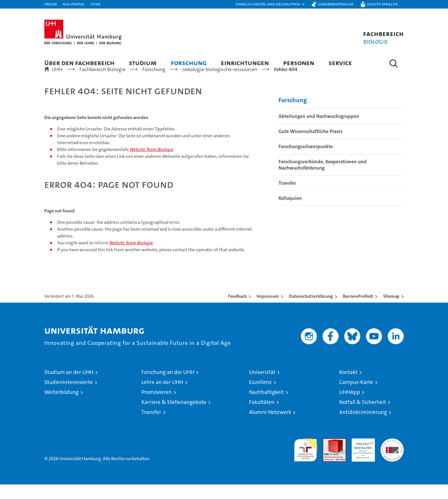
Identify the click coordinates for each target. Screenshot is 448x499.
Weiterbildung (61, 407)
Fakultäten (262, 417)
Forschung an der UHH (168, 387)
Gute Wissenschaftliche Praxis (311, 146)
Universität (262, 387)
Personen (299, 63)
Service (340, 63)
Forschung (189, 63)
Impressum (268, 311)
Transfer (287, 198)
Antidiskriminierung (363, 427)
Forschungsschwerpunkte (306, 161)
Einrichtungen (245, 63)
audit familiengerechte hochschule (306, 462)
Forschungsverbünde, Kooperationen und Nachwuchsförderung (323, 179)
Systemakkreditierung (392, 456)
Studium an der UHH (69, 387)
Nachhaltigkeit (266, 407)
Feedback (237, 311)
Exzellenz (260, 397)
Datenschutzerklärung (311, 311)
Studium (143, 63)
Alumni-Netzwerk (270, 427)
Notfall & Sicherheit (363, 417)
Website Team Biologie (152, 164)
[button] (271, 4)
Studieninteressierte (69, 397)
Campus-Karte (356, 397)
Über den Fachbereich (79, 63)
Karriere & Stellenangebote (174, 417)
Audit (328, 456)
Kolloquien (290, 213)
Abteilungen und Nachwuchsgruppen (319, 131)
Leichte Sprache (382, 4)
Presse (51, 4)
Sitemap (391, 311)
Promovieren (157, 407)
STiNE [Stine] (96, 4)
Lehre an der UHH (162, 397)
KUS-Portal (74, 4)
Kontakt (348, 387)
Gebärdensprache (336, 4)
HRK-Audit (362, 456)
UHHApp (350, 407)
